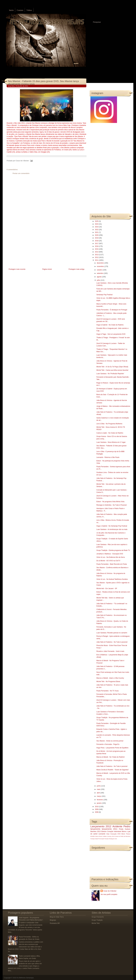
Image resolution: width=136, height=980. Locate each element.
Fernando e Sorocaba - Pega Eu (108, 744)
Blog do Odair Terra (57, 917)
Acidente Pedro (121, 826)
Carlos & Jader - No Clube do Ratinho (110, 433)
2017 (97, 244)
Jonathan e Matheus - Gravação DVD (110, 554)
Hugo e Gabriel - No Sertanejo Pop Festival (112, 526)
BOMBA (93, 836)
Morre (124, 831)
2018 (97, 241)
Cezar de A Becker (110, 891)
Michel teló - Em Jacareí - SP (107, 589)
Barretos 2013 (96, 831)
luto (116, 839)
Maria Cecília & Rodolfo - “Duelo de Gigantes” (113, 770)
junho (99, 786)
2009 (97, 809)
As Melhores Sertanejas (25, 978)
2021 (97, 232)
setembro (100, 273)
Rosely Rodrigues (110, 839)
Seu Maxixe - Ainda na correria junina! (110, 741)
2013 (97, 255)
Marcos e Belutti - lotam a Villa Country (110, 678)
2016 (97, 246)
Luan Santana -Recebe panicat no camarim (112, 633)
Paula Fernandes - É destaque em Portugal (112, 310)
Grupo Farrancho (98, 917)
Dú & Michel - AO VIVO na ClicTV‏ (108, 561)
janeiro (99, 803)
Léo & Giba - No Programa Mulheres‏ (109, 424)
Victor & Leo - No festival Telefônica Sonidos (112, 579)
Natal (96, 839)
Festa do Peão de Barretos (123, 836)
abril (99, 793)
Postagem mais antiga (76, 269)
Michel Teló (96, 923)
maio (99, 789)
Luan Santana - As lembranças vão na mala (112, 529)
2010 (97, 807)
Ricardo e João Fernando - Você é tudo (110, 651)
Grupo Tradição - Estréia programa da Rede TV (113, 550)
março (99, 796)
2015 (97, 249)
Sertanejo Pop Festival (104, 295)
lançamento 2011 (110, 829)
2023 (97, 227)
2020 (97, 235)
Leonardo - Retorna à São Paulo (108, 457)
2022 (97, 230)
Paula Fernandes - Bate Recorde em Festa (112, 564)
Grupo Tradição (97, 920)
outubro (100, 270)
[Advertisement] (27, 249)
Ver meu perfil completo (109, 894)
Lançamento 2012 (101, 826)
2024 (97, 224)
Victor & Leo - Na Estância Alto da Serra (111, 557)
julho (99, 280)
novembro (101, 266)
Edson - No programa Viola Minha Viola (110, 502)
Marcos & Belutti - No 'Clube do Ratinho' (111, 757)
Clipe (108, 834)
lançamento (95, 829)
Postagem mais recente (17, 269)
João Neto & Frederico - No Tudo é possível (112, 642)
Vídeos (29, 10)
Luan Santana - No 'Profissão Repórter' (110, 374)
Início (11, 10)
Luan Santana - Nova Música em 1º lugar (111, 442)
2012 (97, 257)
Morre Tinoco (126, 834)
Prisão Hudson (125, 829)
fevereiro (100, 800)
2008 (97, 812)
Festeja (93, 839)
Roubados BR (55, 923)
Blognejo (53, 920)
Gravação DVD (115, 834)
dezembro (101, 263)
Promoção (101, 839)
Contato (20, 10)
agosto (99, 277)
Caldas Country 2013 (109, 836)
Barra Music (99, 836)
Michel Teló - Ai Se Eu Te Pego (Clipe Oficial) (112, 367)
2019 (97, 238)
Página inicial (47, 269)
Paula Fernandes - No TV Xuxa (108, 691)
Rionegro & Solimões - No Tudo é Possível (111, 505)
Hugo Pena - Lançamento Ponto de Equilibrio (112, 748)
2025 (97, 221)
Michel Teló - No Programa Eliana (108, 682)
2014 (97, 252)
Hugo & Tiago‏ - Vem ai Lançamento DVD (111, 334)
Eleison (104, 831)
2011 (97, 260)
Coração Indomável (114, 831)
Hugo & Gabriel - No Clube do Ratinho (110, 325)
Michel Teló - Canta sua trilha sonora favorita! (112, 370)
